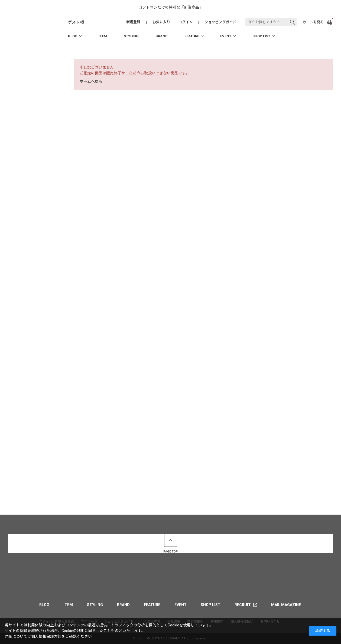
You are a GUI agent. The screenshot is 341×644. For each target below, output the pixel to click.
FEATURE (192, 36)
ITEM (103, 36)
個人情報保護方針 (46, 636)
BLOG (73, 36)
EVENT (226, 36)
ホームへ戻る (91, 81)
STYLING (131, 36)
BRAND (162, 36)
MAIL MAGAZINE (286, 605)
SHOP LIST (261, 36)
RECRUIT (243, 605)
